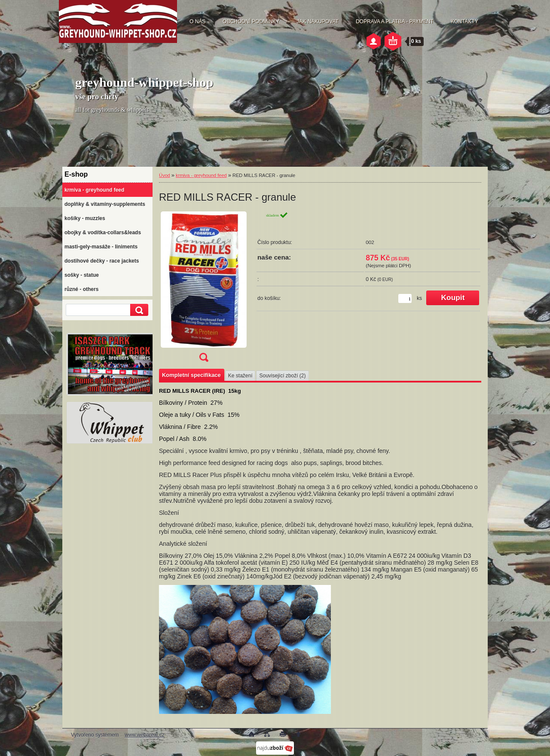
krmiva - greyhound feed (201, 175)
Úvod (165, 175)
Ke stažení (240, 376)
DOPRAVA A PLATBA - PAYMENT (395, 21)
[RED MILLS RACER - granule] (204, 289)
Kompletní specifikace (191, 375)
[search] (138, 310)
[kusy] (405, 298)
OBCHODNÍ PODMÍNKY (251, 21)
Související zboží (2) (282, 376)
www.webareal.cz (145, 735)
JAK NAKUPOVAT (318, 21)
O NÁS (197, 21)
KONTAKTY (464, 21)
